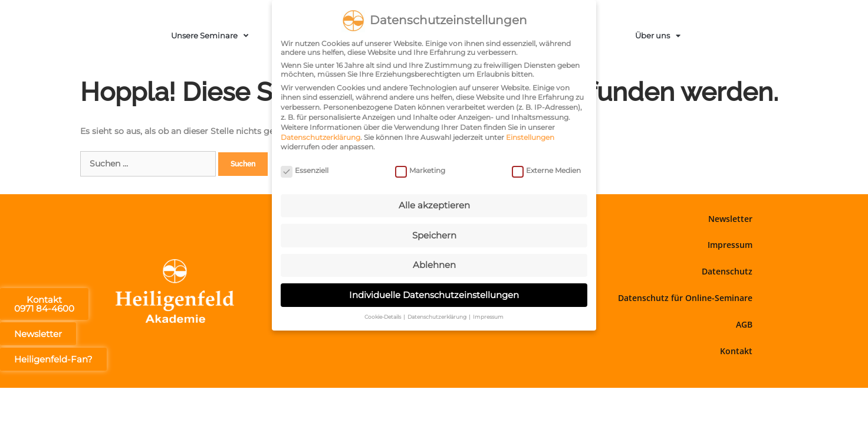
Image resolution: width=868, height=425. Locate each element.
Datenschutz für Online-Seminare (685, 298)
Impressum (730, 245)
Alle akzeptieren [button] (434, 205)
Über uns (658, 36)
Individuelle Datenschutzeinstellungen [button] (434, 294)
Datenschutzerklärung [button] (438, 316)
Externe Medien (546, 169)
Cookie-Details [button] (383, 316)
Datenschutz (727, 271)
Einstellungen (530, 136)
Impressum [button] (488, 316)
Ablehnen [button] (434, 264)
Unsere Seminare (210, 36)
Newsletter (730, 219)
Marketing (420, 169)
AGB (744, 324)
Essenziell (305, 169)
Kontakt (736, 351)
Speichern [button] (434, 234)
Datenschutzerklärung (320, 136)
